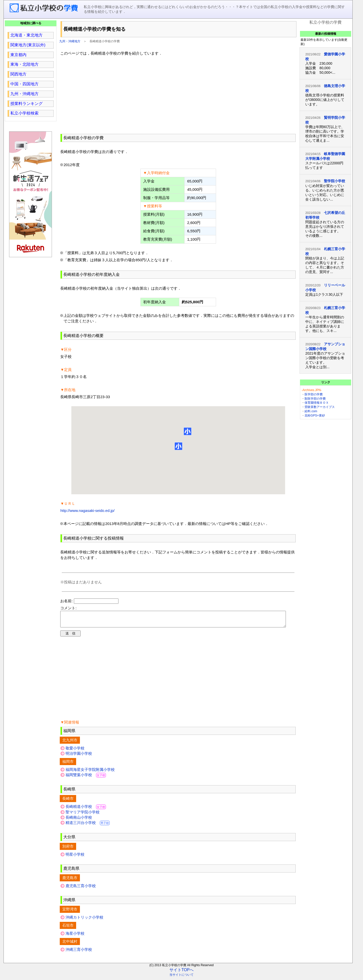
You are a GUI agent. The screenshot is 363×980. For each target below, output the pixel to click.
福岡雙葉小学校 (86, 778)
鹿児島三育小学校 (81, 889)
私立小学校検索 (24, 113)
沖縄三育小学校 (79, 952)
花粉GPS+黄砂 (315, 416)
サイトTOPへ (182, 973)
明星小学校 (75, 857)
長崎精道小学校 (86, 809)
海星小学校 (75, 936)
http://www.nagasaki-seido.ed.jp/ (87, 511)
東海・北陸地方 (24, 64)
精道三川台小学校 (88, 826)
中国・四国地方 (24, 84)
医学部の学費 (314, 394)
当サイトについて (181, 978)
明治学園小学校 (79, 756)
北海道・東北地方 (26, 35)
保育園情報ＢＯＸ (317, 403)
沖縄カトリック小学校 (84, 920)
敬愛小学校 (75, 751)
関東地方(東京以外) (28, 45)
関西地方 (18, 74)
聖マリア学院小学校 (83, 815)
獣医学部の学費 (315, 399)
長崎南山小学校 (79, 820)
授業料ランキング (26, 104)
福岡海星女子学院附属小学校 (90, 772)
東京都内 (18, 55)
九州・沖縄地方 (70, 41)
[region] (178, 94)
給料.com (311, 411)
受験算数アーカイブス (320, 407)
